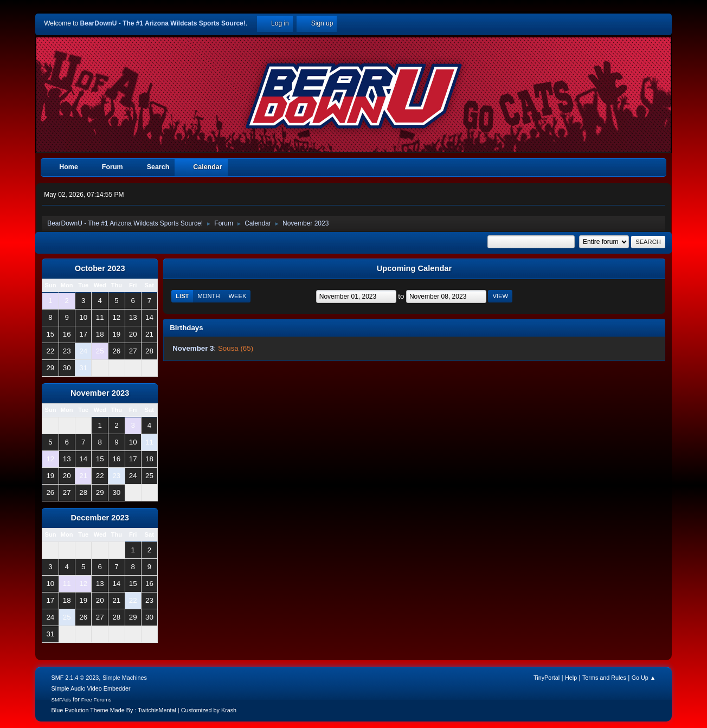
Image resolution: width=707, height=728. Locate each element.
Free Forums (97, 700)
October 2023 (100, 268)
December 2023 (100, 518)
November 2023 (100, 393)
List (182, 296)
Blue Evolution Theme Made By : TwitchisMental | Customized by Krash (144, 710)
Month (208, 296)
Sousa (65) (236, 348)
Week (237, 296)
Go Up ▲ (644, 678)
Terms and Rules (604, 678)
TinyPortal (547, 678)
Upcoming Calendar (414, 268)
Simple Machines (125, 678)
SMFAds (62, 700)
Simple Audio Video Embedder (91, 688)
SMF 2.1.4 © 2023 (75, 678)
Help (571, 678)
